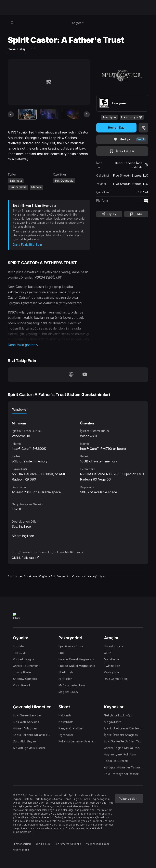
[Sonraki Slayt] (87, 114)
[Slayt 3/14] (70, 114)
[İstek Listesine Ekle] (122, 151)
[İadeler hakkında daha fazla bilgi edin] (146, 165)
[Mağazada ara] (12, 23)
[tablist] (78, 409)
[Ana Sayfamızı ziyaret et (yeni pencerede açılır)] (71, 375)
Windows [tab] (19, 409)
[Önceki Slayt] (11, 114)
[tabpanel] (78, 454)
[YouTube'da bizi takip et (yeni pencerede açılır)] (85, 375)
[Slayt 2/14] (49, 114)
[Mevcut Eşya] (27, 114)
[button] (49, 345)
